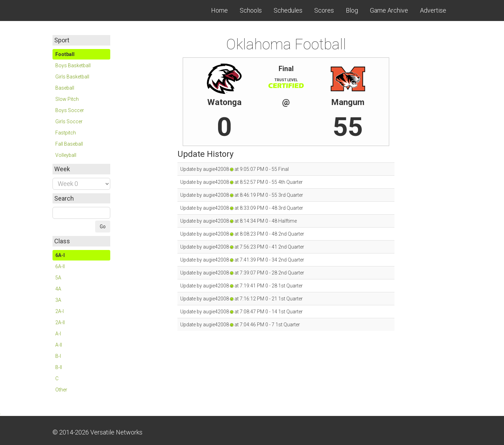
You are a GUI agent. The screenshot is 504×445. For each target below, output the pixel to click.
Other (61, 390)
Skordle (79, 11)
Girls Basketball (72, 77)
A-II (59, 345)
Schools (251, 10)
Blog (352, 10)
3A (58, 300)
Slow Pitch (67, 99)
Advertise (433, 10)
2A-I (59, 311)
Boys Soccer (70, 110)
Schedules (288, 10)
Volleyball (66, 155)
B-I (58, 356)
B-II (59, 367)
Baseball (65, 88)
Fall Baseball (69, 144)
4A (58, 289)
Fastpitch (66, 133)
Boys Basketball (73, 65)
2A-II (60, 322)
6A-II (60, 266)
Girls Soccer (69, 121)
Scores (324, 10)
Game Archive (389, 10)
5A (58, 278)
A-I (58, 334)
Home (219, 10)
